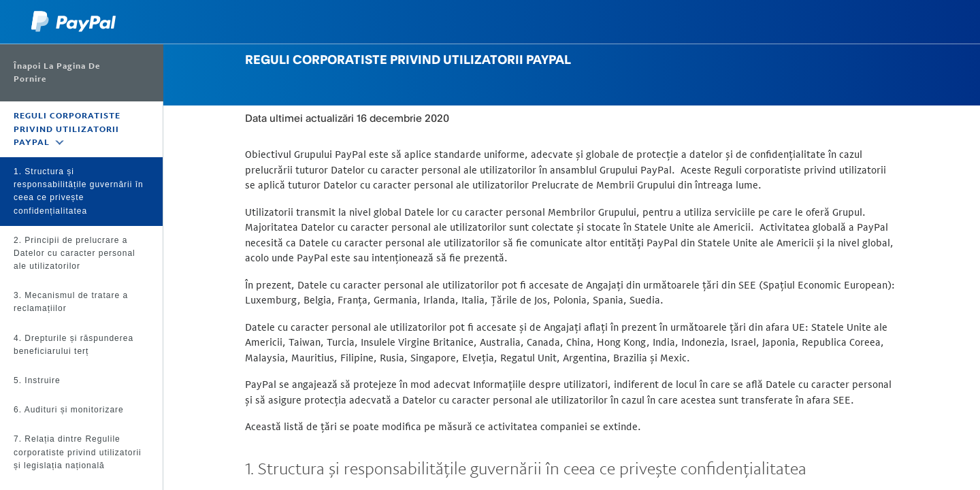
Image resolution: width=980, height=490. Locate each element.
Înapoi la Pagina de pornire (57, 72)
